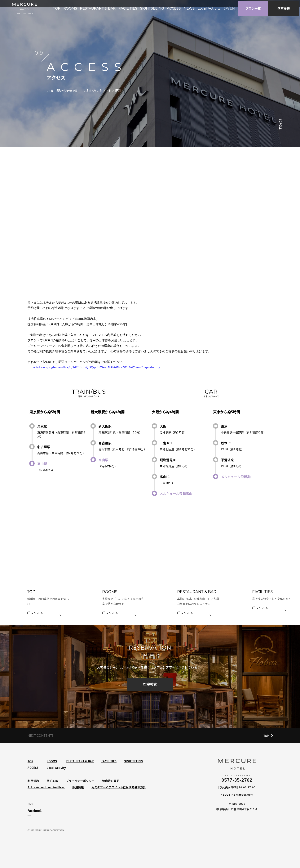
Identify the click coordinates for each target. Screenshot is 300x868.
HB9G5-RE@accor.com (237, 795)
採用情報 (78, 787)
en (233, 8)
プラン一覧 (254, 8)
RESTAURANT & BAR (99, 8)
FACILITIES (129, 8)
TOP (58, 8)
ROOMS (71, 8)
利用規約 (33, 781)
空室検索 (150, 686)
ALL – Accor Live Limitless (46, 787)
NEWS (190, 8)
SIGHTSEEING (153, 8)
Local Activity (210, 8)
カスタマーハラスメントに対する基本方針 (119, 787)
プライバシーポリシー (80, 781)
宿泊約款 (52, 781)
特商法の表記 (111, 781)
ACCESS (175, 8)
